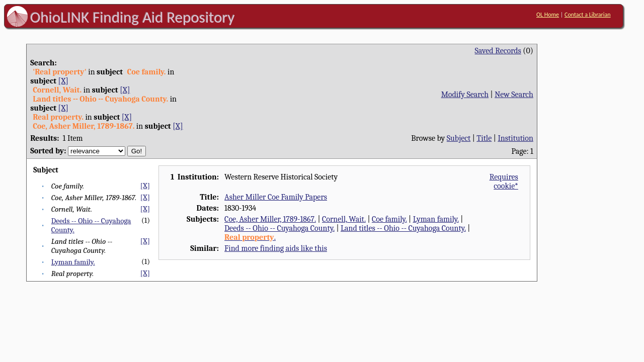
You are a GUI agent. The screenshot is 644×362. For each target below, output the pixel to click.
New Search (514, 95)
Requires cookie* (504, 182)
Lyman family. (73, 262)
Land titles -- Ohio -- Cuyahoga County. (403, 228)
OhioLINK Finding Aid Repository (133, 17)
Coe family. (389, 219)
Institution (515, 138)
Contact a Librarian (588, 15)
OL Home (548, 15)
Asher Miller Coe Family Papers (276, 197)
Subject (459, 138)
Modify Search (465, 95)
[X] (63, 81)
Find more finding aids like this (276, 248)
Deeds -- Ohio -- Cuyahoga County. (279, 228)
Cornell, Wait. (344, 219)
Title (484, 138)
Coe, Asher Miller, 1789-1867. (270, 219)
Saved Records (498, 51)
